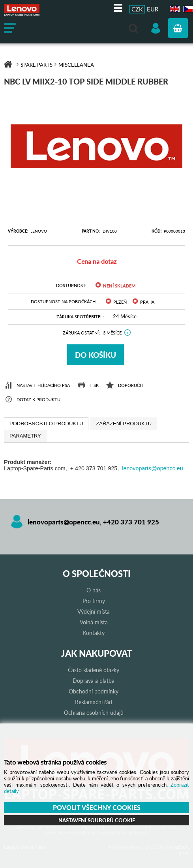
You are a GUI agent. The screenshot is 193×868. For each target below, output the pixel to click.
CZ (187, 9)
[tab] (46, 424)
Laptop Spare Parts (30, 10)
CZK (137, 9)
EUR (153, 9)
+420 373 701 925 (131, 522)
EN (174, 9)
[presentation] (46, 424)
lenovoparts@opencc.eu (152, 468)
